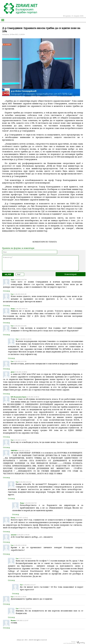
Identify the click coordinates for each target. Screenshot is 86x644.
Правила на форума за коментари (18, 248)
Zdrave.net (20, 640)
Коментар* (40, 263)
